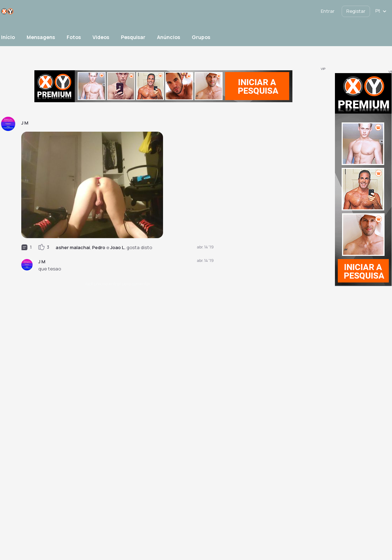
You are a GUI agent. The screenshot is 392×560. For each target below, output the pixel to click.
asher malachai (73, 247)
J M (42, 262)
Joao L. (118, 247)
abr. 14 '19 (205, 247)
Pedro (99, 247)
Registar (356, 11)
